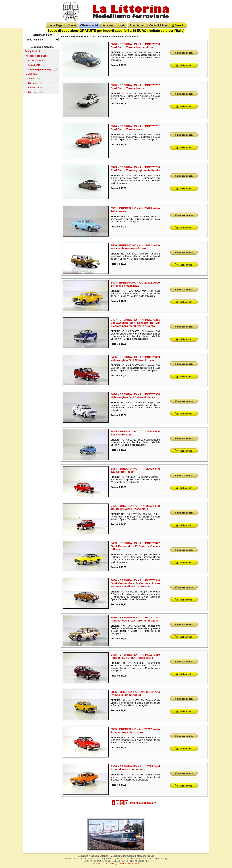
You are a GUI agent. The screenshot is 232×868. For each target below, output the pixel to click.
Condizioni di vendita (129, 864)
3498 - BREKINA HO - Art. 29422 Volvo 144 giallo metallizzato (135, 284)
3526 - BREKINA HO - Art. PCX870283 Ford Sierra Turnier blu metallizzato (135, 46)
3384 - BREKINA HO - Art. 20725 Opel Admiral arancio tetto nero (135, 768)
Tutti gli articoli (33, 51)
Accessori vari (36, 60)
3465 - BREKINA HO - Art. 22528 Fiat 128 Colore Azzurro (135, 433)
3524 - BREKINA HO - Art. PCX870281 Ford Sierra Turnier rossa (135, 128)
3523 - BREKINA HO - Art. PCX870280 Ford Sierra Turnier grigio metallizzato (135, 169)
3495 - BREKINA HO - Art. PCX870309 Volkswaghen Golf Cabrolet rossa (135, 358)
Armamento (34, 65)
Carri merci (34, 92)
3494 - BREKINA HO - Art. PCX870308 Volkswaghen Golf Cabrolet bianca (135, 396)
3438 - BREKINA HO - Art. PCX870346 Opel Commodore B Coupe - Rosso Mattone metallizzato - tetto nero (135, 583)
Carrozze (33, 83)
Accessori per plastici (37, 56)
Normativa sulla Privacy (105, 864)
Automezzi (34, 88)
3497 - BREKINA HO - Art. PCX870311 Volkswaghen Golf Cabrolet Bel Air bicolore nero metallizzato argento (135, 323)
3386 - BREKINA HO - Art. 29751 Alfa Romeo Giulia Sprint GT (135, 693)
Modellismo (32, 74)
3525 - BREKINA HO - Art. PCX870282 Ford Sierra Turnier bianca (135, 87)
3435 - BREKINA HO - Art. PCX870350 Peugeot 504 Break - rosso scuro (135, 656)
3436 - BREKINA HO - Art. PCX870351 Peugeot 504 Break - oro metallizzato (135, 619)
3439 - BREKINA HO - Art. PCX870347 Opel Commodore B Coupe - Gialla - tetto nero (135, 546)
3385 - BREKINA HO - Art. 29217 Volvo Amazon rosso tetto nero (135, 731)
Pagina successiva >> (143, 803)
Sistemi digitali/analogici (41, 70)
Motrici (32, 79)
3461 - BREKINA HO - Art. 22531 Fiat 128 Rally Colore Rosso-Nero (135, 507)
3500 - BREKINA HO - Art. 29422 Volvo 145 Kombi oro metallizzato (135, 247)
